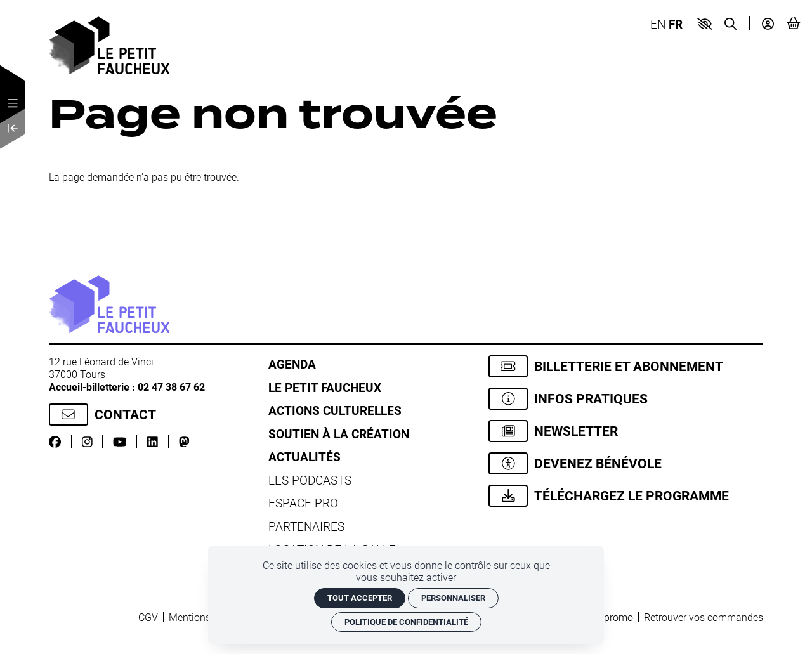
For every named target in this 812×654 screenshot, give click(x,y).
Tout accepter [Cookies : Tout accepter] (360, 598)
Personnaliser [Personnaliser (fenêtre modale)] (453, 598)
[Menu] (13, 103)
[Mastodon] (184, 441)
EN (658, 24)
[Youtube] (120, 441)
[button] (705, 24)
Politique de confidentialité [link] (406, 622)
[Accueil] (109, 44)
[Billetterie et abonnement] (626, 366)
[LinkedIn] (153, 441)
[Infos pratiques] (626, 399)
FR (676, 24)
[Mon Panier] (793, 23)
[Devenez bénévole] (626, 463)
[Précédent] (13, 128)
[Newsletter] (626, 431)
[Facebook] (55, 441)
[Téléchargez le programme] (626, 496)
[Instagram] (87, 441)
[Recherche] (730, 23)
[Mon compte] (768, 23)
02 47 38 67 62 (171, 387)
